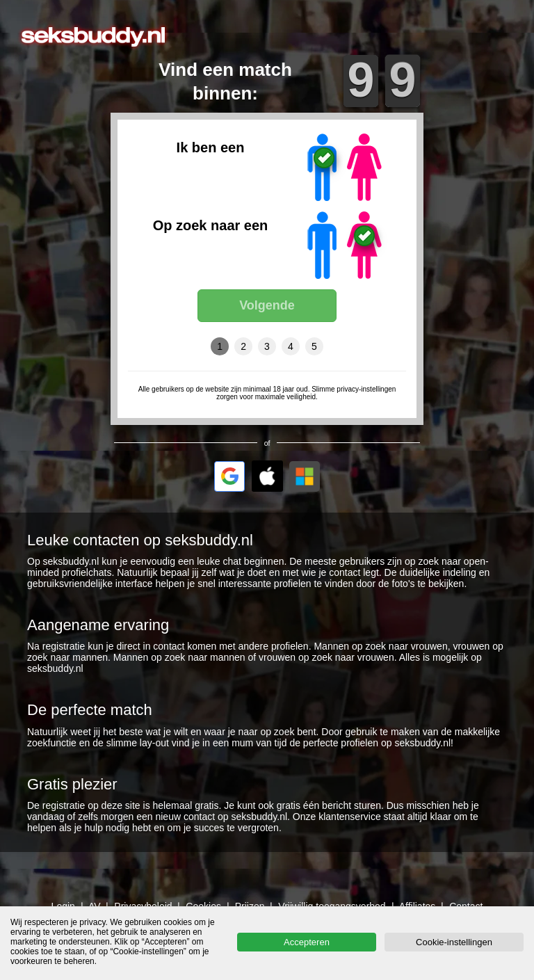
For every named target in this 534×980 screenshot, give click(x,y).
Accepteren (307, 942)
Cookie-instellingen (454, 942)
